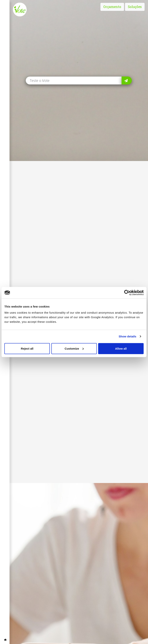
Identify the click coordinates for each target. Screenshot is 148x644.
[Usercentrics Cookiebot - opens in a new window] (127, 293)
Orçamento (112, 7)
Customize (74, 348)
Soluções (135, 7)
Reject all (27, 348)
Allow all (121, 348)
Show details (128, 336)
